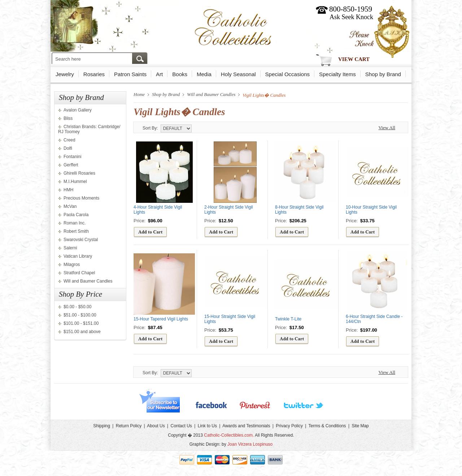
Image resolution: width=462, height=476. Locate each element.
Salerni (70, 248)
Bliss (68, 118)
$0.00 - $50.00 (77, 307)
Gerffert (71, 165)
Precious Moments (81, 198)
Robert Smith (76, 231)
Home (139, 94)
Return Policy (129, 426)
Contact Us (181, 426)
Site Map (360, 426)
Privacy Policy (289, 426)
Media (204, 74)
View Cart (354, 59)
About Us (156, 426)
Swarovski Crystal (81, 240)
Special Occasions (287, 74)
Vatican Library (78, 256)
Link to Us (207, 426)
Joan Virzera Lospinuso (250, 444)
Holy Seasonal (238, 74)
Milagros (72, 265)
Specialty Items (337, 74)
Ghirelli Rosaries (79, 173)
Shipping (102, 426)
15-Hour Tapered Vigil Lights (161, 319)
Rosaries (94, 74)
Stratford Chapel (79, 273)
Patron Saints (130, 74)
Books (180, 74)
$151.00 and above (82, 332)
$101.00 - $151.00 (81, 323)
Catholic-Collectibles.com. (229, 435)
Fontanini (72, 157)
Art (159, 74)
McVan (70, 206)
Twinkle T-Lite (288, 319)
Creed (69, 140)
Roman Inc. (75, 223)
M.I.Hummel (75, 182)
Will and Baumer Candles (88, 281)
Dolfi (68, 148)
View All (387, 128)
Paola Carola (76, 215)
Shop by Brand (383, 74)
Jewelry (65, 74)
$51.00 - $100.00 (80, 315)
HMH (68, 190)
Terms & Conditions (327, 426)
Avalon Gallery (78, 110)
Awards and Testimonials (246, 426)
